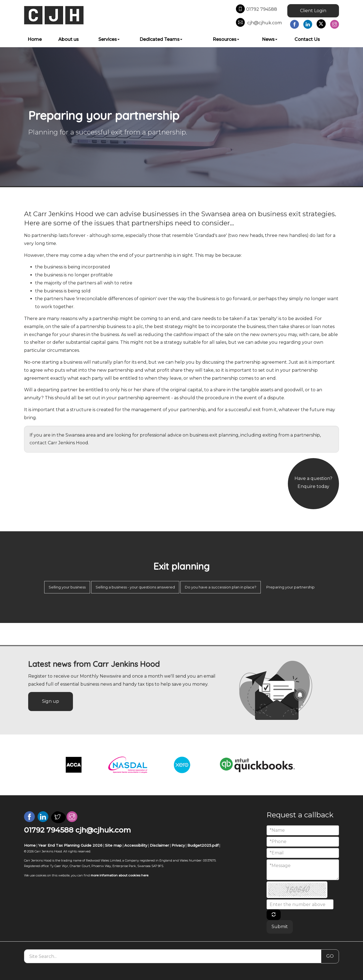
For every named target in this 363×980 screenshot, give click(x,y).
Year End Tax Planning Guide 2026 (70, 845)
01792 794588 (257, 9)
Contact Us (307, 39)
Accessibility (136, 845)
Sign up (51, 701)
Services (109, 39)
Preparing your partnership (290, 587)
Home (35, 39)
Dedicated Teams (161, 39)
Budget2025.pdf (203, 845)
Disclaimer (159, 845)
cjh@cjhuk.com (259, 23)
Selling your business (67, 587)
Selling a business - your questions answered (135, 587)
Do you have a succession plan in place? (221, 587)
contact (38, 443)
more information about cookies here (119, 875)
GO (330, 956)
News (270, 39)
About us (69, 39)
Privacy (178, 845)
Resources (226, 39)
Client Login (313, 11)
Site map (113, 845)
